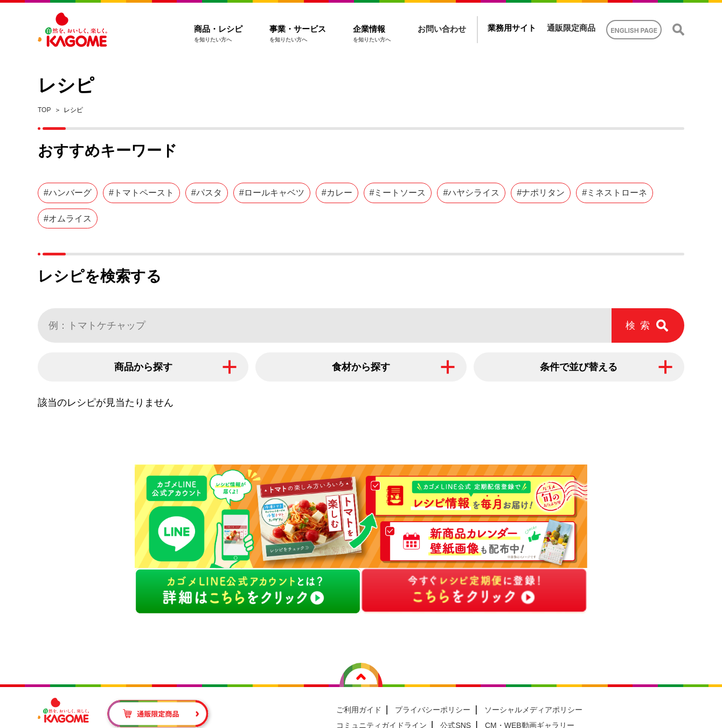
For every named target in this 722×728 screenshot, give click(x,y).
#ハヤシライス (471, 193)
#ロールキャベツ (272, 193)
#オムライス (68, 219)
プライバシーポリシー (433, 710)
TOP (44, 110)
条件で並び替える (579, 367)
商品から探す (143, 367)
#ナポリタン (541, 193)
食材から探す (361, 367)
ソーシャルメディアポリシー (533, 710)
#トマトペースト (141, 193)
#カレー (337, 193)
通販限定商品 (571, 28)
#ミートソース (398, 193)
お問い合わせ (442, 29)
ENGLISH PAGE (634, 30)
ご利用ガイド (359, 710)
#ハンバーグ (68, 193)
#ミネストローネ (615, 193)
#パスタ (207, 193)
